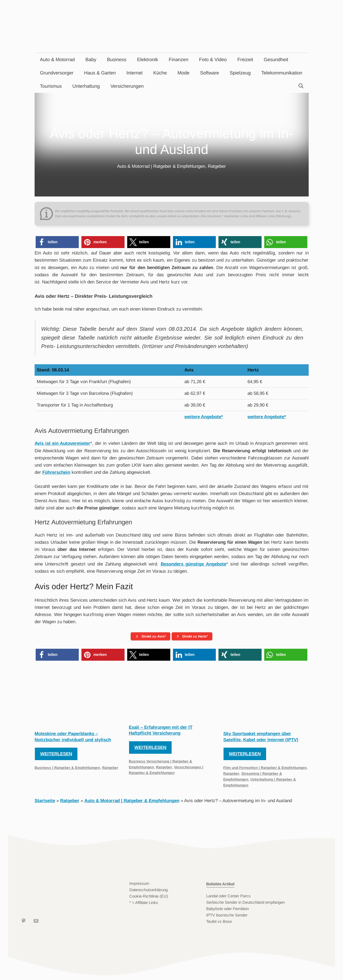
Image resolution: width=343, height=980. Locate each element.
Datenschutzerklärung (148, 891)
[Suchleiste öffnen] (301, 86)
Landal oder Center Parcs (228, 897)
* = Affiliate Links (144, 904)
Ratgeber (217, 166)
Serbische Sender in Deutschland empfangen (245, 904)
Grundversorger (57, 73)
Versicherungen (127, 86)
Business (117, 60)
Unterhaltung (86, 86)
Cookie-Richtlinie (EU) (149, 897)
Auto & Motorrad (57, 60)
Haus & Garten (100, 73)
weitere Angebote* (204, 417)
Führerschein (56, 472)
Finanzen (179, 60)
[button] (57, 242)
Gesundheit (276, 60)
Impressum (139, 885)
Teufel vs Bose (219, 923)
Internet (135, 73)
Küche (160, 73)
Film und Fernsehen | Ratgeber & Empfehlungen (265, 769)
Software (210, 73)
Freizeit (245, 60)
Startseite (45, 802)
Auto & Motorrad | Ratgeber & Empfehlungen (161, 166)
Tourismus (51, 86)
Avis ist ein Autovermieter (63, 443)
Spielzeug (240, 73)
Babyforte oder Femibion (228, 910)
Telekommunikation (282, 73)
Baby (91, 60)
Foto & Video (213, 60)
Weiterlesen (56, 755)
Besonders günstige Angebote (193, 564)
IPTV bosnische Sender (227, 916)
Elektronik (148, 60)
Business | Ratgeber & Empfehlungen (67, 769)
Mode (183, 73)
